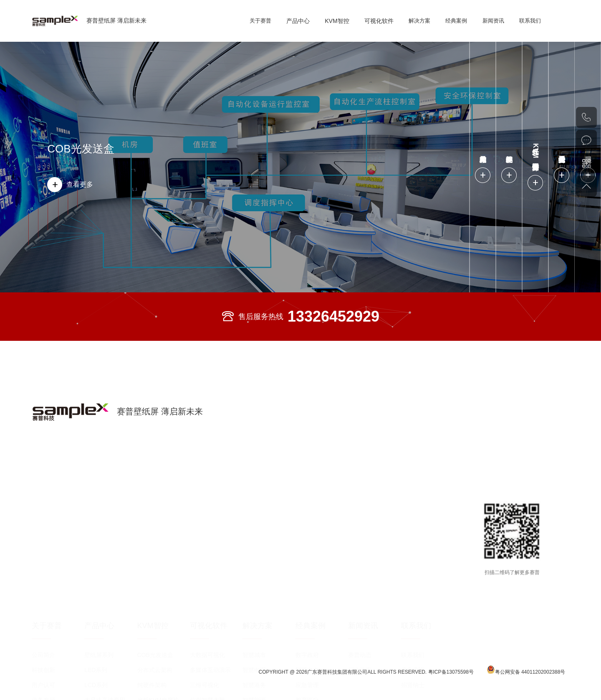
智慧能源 (254, 615)
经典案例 (456, 21)
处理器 (146, 645)
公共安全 (307, 660)
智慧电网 (254, 585)
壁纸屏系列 (99, 570)
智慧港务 (254, 600)
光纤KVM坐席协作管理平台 (161, 617)
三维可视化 (205, 600)
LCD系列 (96, 600)
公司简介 (43, 570)
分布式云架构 (155, 585)
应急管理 (307, 600)
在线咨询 (586, 140)
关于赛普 (260, 21)
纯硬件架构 (152, 600)
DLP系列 (96, 645)
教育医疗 (307, 615)
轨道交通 (307, 645)
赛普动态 (360, 570)
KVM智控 (337, 21)
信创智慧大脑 (207, 615)
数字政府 (307, 570)
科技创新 (43, 585)
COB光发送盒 (81, 149)
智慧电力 (307, 585)
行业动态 (360, 585)
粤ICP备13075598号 (452, 679)
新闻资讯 (493, 21)
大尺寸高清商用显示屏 (108, 617)
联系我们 (530, 21)
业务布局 (43, 615)
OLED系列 (98, 630)
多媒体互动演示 (210, 585)
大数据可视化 (207, 570)
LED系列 (96, 585)
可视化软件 (379, 21)
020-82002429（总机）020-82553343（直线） (586, 117)
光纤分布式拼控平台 (161, 632)
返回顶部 (586, 186)
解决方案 (419, 21)
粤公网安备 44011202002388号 (526, 677)
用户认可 (43, 600)
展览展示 (307, 630)
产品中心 (298, 21)
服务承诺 (413, 585)
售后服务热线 (300, 317)
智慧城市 (254, 570)
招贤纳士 (413, 600)
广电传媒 (307, 690)
